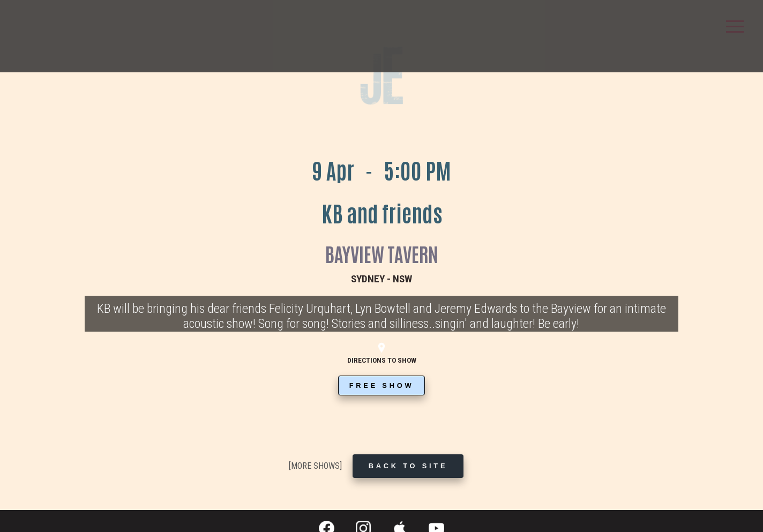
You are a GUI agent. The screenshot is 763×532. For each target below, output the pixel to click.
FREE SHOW (382, 385)
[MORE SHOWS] (315, 466)
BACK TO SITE (408, 466)
